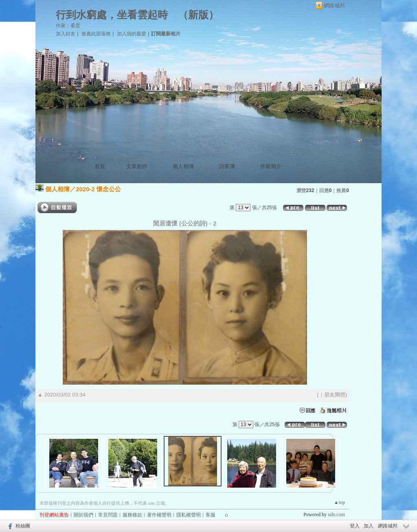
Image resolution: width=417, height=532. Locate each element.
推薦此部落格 (96, 34)
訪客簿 (227, 166)
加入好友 (66, 34)
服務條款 (132, 515)
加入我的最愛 (132, 34)
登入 (355, 526)
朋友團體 (335, 395)
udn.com (336, 514)
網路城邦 (334, 5)
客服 (211, 515)
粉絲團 (23, 526)
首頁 (100, 166)
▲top (339, 502)
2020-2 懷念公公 (98, 189)
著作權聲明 (159, 515)
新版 (198, 15)
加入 (369, 526)
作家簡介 (271, 166)
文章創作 (137, 166)
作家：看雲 (68, 26)
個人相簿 (183, 166)
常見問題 (108, 515)
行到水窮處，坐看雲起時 (112, 15)
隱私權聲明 (189, 515)
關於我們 (83, 515)
